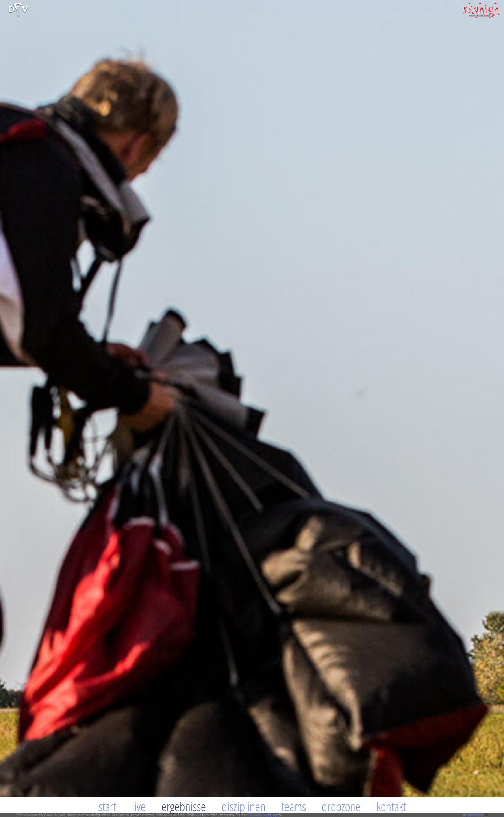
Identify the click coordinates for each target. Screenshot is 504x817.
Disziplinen (244, 806)
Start (107, 806)
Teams (294, 806)
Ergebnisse (184, 806)
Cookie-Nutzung (263, 815)
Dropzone (341, 806)
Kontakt (391, 806)
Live (139, 806)
